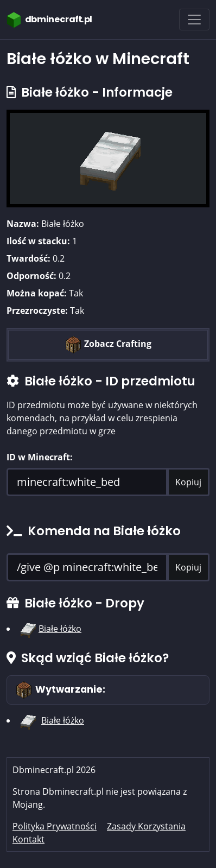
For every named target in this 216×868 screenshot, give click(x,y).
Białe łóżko (60, 629)
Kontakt (28, 839)
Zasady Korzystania (146, 826)
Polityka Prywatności (55, 826)
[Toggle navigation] (194, 20)
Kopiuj (188, 482)
